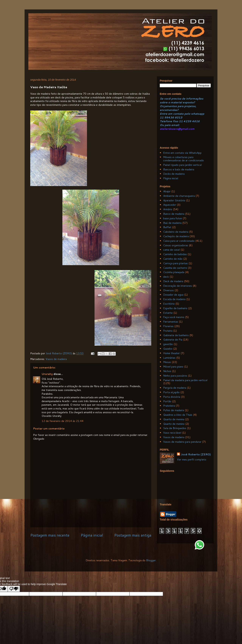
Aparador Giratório (174, 200)
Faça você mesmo (174, 317)
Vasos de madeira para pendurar (182, 442)
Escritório (169, 304)
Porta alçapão (171, 392)
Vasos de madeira (56, 359)
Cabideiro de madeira (176, 232)
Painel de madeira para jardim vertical (185, 380)
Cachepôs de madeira (176, 236)
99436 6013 (173, 117)
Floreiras (168, 326)
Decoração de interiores (178, 286)
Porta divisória (172, 397)
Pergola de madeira (175, 388)
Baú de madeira (172, 223)
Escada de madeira (174, 299)
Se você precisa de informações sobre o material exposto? (181, 100)
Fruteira (168, 331)
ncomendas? (170, 110)
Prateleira (169, 406)
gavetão (168, 344)
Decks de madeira (174, 174)
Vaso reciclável (172, 433)
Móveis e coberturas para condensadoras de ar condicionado (183, 159)
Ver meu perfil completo (192, 459)
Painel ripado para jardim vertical (182, 165)
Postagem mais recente (50, 535)
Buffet (167, 227)
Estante (168, 313)
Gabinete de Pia (173, 340)
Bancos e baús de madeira (179, 169)
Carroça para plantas (175, 263)
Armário (168, 209)
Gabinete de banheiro (176, 335)
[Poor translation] (14, 589)
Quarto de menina (174, 419)
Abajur (167, 191)
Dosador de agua (173, 295)
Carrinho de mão (173, 259)
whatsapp (197, 114)
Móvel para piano (173, 367)
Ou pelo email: (170, 125)
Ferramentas (171, 322)
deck (166, 277)
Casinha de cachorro (175, 268)
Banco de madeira (174, 214)
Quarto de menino (174, 424)
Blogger (151, 560)
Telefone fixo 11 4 (173, 121)
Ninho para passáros (175, 376)
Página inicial (92, 535)
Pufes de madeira (174, 410)
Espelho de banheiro (175, 308)
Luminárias (169, 358)
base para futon (173, 218)
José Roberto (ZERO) (196, 454)
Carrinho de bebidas (175, 254)
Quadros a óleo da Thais (178, 415)
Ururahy (48, 374)
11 (162, 117)
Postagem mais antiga (133, 535)
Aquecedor (170, 205)
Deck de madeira (173, 281)
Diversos (168, 290)
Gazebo (168, 349)
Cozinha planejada (174, 272)
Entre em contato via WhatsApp (182, 153)
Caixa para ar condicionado (179, 241)
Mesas (167, 362)
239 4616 (193, 121)
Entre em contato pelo (175, 114)
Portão (167, 401)
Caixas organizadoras (176, 245)
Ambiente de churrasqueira (179, 196)
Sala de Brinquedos (175, 428)
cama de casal (171, 250)
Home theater (171, 353)
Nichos (167, 371)
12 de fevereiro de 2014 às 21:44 (62, 421)
